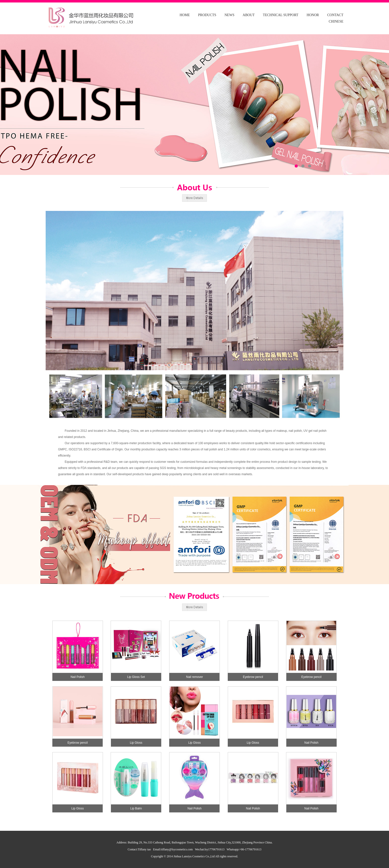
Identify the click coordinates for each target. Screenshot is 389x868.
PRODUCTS (207, 15)
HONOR (313, 15)
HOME (185, 15)
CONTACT (335, 15)
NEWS (229, 15)
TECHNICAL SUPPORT (281, 15)
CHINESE (336, 21)
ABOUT (249, 15)
